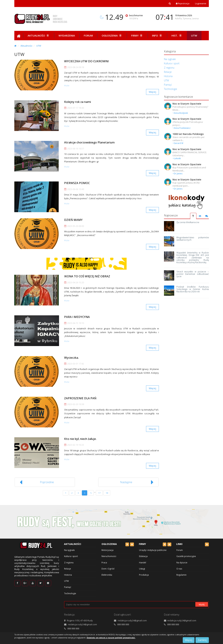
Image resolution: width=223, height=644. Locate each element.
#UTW (67, 85)
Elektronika (107, 575)
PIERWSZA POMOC (77, 183)
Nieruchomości (109, 556)
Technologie (171, 89)
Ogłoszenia (112, 35)
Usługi (142, 569)
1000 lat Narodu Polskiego (188, 134)
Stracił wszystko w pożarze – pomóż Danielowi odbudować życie (193, 274)
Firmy (137, 35)
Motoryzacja (107, 550)
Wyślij (202, 605)
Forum (88, 35)
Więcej (152, 92)
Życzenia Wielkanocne (188, 222)
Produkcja (144, 575)
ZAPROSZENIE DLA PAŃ (80, 398)
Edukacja (143, 556)
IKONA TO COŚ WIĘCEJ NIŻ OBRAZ (87, 276)
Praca (104, 563)
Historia (168, 76)
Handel (143, 563)
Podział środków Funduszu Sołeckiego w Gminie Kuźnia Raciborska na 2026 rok (193, 289)
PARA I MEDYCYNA (77, 317)
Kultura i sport (172, 63)
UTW (39, 46)
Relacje (168, 72)
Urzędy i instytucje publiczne (153, 550)
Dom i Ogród (108, 569)
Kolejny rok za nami (78, 102)
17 (99, 493)
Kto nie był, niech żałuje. (80, 439)
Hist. (177, 35)
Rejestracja (183, 3)
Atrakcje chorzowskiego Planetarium (89, 142)
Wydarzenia (67, 35)
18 (107, 493)
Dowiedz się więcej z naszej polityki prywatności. (111, 638)
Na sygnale (170, 59)
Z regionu (169, 68)
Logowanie (200, 3)
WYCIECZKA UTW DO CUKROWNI (86, 61)
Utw (194, 35)
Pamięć (168, 85)
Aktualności (39, 35)
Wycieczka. (71, 358)
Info (157, 35)
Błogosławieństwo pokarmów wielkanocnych (193, 239)
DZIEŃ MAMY (73, 220)
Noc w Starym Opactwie (187, 104)
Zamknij (202, 640)
